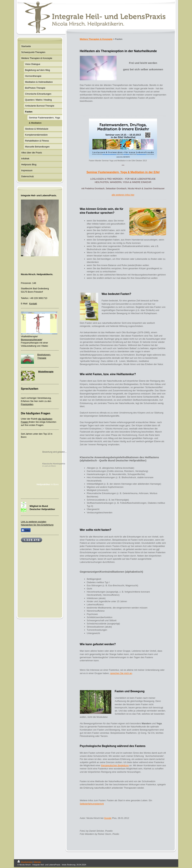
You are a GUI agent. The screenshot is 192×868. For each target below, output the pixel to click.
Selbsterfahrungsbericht (92, 804)
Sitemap (37, 862)
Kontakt (33, 304)
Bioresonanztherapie (31, 340)
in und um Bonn (54, 465)
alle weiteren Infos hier (123, 195)
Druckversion (25, 862)
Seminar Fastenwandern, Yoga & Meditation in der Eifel (123, 172)
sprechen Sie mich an (121, 673)
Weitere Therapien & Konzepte (96, 39)
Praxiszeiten (27, 404)
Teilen (26, 530)
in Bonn (48, 484)
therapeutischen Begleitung (115, 765)
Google (108, 818)
